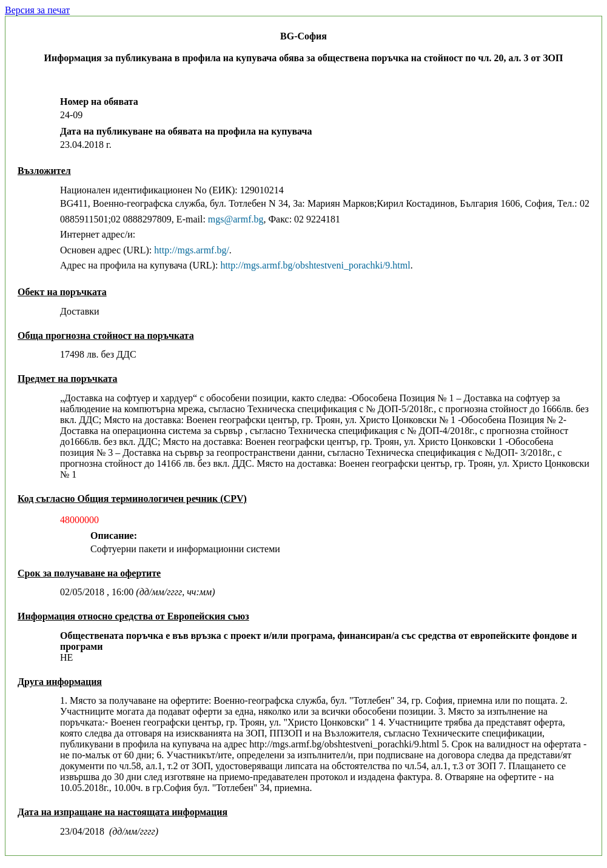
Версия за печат (37, 10)
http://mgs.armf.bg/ (192, 250)
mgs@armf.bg (236, 219)
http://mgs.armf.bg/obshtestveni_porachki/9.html (315, 265)
